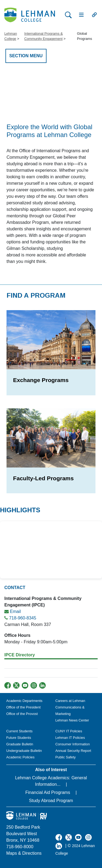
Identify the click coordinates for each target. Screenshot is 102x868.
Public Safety (66, 757)
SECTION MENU (26, 56)
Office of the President (23, 707)
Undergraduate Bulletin (24, 751)
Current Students (19, 731)
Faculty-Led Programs (43, 478)
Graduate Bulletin (20, 744)
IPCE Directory (20, 655)
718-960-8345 (23, 618)
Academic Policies (20, 757)
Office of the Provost (22, 714)
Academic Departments (24, 701)
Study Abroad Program (51, 801)
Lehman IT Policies (70, 738)
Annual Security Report (73, 751)
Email (15, 611)
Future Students (19, 738)
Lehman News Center (72, 720)
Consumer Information (73, 744)
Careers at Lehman (70, 701)
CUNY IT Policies (69, 731)
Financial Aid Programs (48, 792)
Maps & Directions (24, 853)
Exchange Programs (41, 380)
